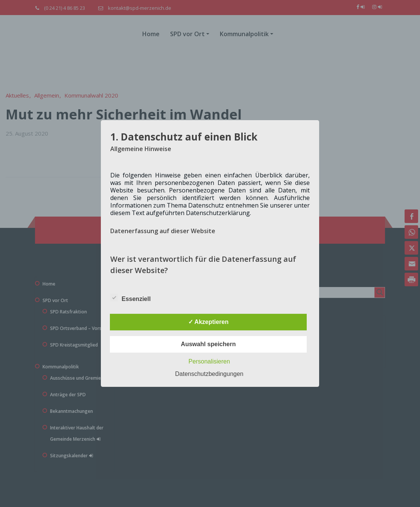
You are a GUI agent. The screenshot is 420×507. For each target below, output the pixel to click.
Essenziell (130, 298)
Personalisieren (209, 361)
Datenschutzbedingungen (209, 374)
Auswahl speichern (208, 344)
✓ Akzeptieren (208, 322)
